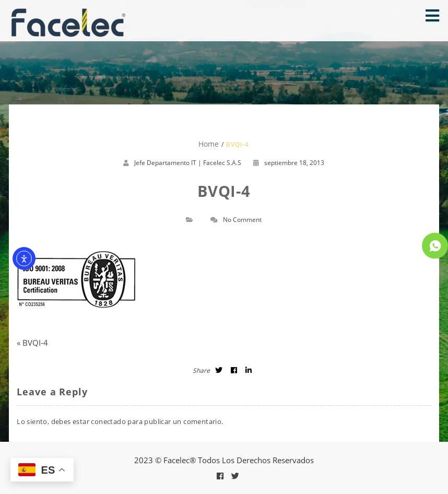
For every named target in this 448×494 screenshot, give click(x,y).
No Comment (242, 220)
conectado (108, 421)
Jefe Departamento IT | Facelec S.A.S (188, 163)
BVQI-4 (35, 343)
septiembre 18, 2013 (289, 163)
